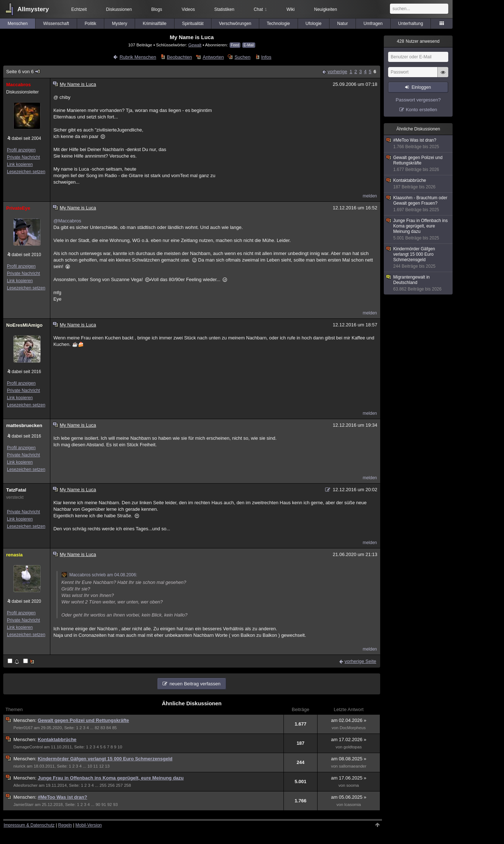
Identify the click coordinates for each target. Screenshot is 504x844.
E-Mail (249, 45)
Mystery (119, 24)
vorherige (337, 72)
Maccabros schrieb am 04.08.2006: (99, 575)
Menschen (18, 24)
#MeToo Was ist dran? (62, 797)
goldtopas (353, 747)
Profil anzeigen (21, 150)
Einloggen (421, 87)
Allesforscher (26, 785)
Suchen (243, 57)
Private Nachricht (23, 157)
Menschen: (26, 720)
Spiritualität (193, 24)
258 (127, 785)
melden (370, 196)
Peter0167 (23, 728)
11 (96, 766)
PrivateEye (18, 208)
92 (110, 805)
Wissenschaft (56, 24)
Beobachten (179, 57)
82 (97, 728)
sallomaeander (353, 766)
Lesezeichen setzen (26, 172)
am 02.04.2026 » (349, 720)
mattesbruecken (24, 425)
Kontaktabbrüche (57, 739)
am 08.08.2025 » (349, 759)
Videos (188, 9)
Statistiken (224, 9)
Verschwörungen (235, 24)
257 (119, 785)
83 (103, 728)
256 (111, 785)
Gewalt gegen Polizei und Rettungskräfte (83, 720)
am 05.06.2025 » (349, 797)
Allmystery (33, 9)
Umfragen (373, 24)
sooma (353, 785)
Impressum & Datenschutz (29, 825)
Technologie (278, 24)
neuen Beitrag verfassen (195, 684)
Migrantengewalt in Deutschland (419, 283)
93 (115, 805)
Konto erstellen (422, 110)
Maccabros (18, 85)
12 (102, 766)
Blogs (157, 9)
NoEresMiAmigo (24, 325)
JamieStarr (24, 805)
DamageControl (28, 747)
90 (98, 805)
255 (103, 785)
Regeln (65, 825)
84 (109, 728)
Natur (342, 24)
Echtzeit (79, 9)
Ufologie (314, 24)
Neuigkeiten (326, 9)
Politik (91, 24)
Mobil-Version (89, 825)
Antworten (213, 57)
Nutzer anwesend (418, 41)
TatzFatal (16, 490)
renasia (14, 555)
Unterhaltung (411, 24)
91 (104, 805)
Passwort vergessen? (418, 100)
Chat (260, 9)
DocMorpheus (353, 728)
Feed (235, 45)
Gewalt (195, 45)
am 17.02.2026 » (349, 739)
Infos (266, 57)
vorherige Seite (360, 661)
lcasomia (353, 805)
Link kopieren (20, 164)
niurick (19, 766)
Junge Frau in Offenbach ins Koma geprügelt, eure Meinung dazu (111, 778)
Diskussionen (119, 9)
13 (107, 766)
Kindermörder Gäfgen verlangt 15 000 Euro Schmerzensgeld (105, 759)
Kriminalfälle (154, 24)
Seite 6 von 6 (23, 72)
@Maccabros (67, 221)
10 (120, 747)
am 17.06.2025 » (349, 778)
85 (115, 728)
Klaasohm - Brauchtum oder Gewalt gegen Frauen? (419, 204)
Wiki (291, 9)
